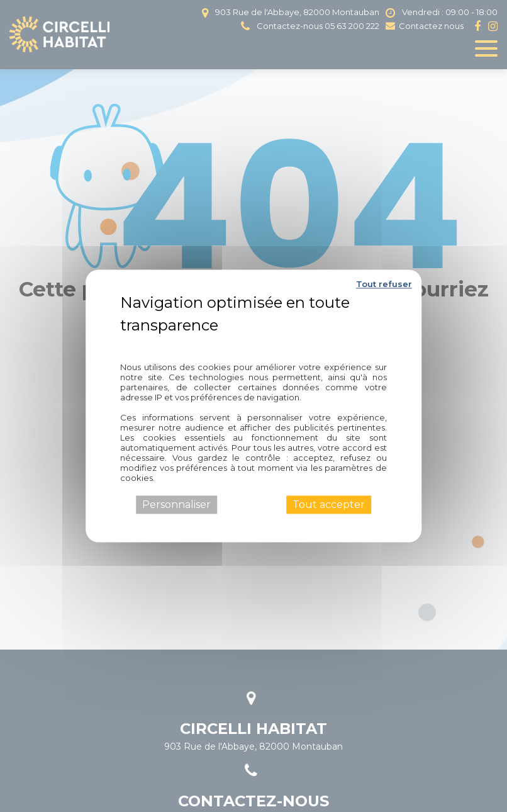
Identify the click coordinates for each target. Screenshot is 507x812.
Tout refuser (384, 284)
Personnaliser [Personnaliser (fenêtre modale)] (176, 505)
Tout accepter (329, 505)
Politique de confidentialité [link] (253, 343)
